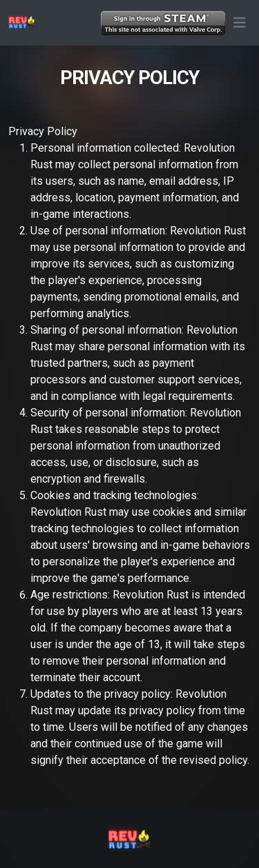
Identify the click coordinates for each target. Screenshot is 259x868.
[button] (239, 23)
